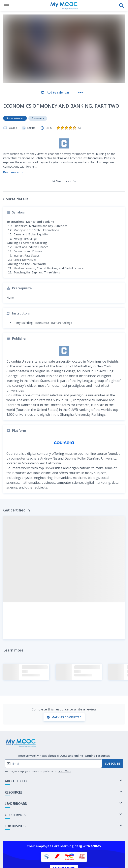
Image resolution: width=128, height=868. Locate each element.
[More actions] (81, 93)
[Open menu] (6, 6)
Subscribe (113, 738)
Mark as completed (64, 691)
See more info (64, 155)
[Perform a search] (122, 6)
